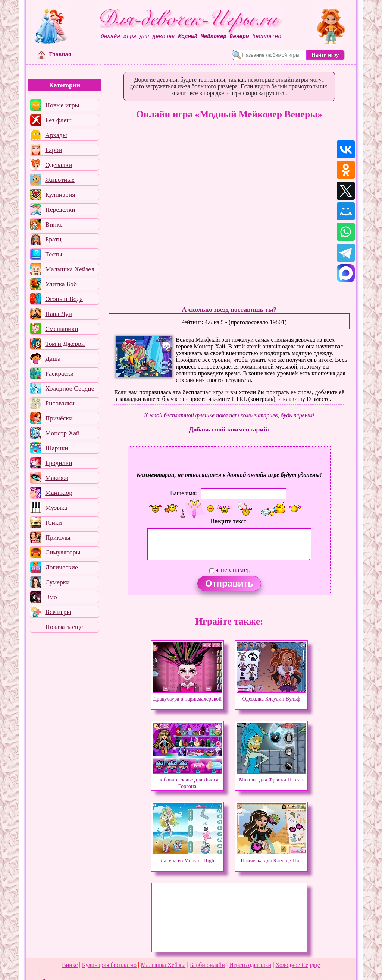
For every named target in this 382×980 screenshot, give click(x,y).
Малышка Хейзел (70, 269)
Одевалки (59, 165)
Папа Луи (59, 314)
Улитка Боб (61, 284)
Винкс (54, 224)
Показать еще (64, 627)
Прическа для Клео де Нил (271, 857)
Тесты (54, 254)
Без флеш (58, 120)
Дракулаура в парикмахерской (187, 695)
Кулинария (60, 195)
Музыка (56, 508)
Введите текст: (229, 521)
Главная (54, 54)
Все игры (58, 612)
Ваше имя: (184, 493)
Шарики (57, 448)
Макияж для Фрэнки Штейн (271, 776)
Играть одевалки (250, 965)
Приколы (58, 537)
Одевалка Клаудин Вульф (271, 695)
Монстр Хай (62, 433)
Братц (53, 239)
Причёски (59, 418)
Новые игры (62, 105)
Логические (62, 567)
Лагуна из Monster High (187, 857)
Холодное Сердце (70, 388)
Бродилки (59, 463)
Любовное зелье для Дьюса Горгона (187, 780)
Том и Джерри (65, 344)
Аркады (56, 135)
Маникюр (59, 493)
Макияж (57, 478)
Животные (60, 180)
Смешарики (62, 329)
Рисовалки (60, 403)
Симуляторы (63, 552)
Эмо (51, 597)
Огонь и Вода (64, 299)
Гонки (54, 522)
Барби (54, 150)
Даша (53, 358)
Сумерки (57, 582)
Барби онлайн (207, 965)
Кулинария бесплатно (109, 965)
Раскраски (59, 373)
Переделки (60, 209)
